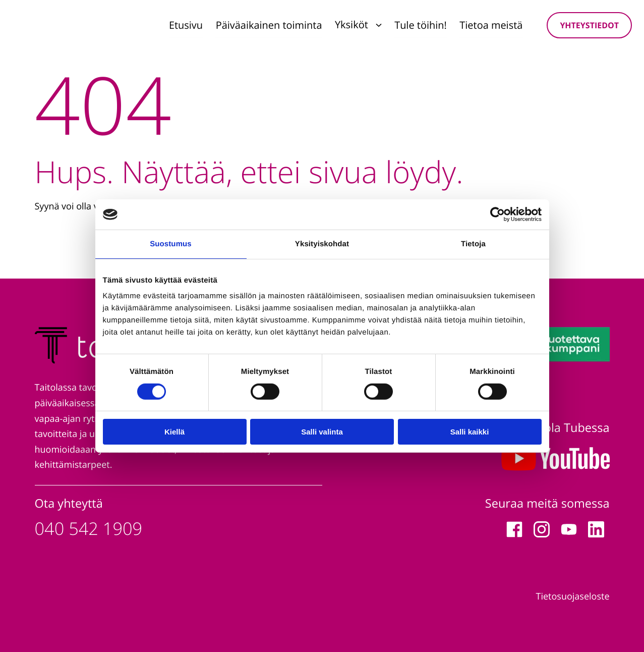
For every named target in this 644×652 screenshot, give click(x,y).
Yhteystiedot (589, 25)
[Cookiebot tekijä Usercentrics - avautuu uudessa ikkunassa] (497, 214)
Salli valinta (322, 432)
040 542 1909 (89, 529)
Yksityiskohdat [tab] (322, 244)
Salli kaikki (470, 432)
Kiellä (174, 432)
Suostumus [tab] (171, 244)
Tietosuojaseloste (573, 596)
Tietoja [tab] (473, 244)
